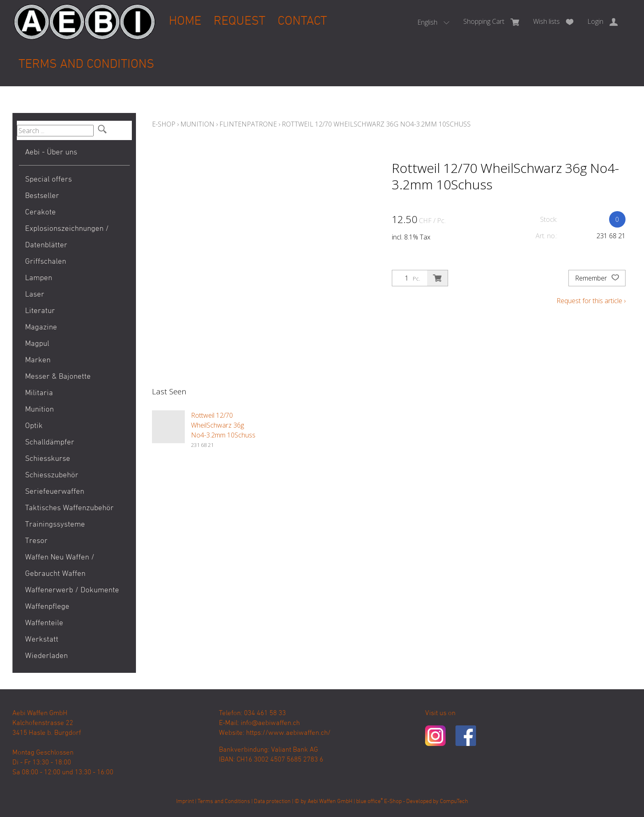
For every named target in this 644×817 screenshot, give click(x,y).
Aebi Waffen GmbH (330, 802)
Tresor (36, 541)
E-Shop (164, 124)
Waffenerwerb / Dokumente (72, 590)
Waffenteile (44, 623)
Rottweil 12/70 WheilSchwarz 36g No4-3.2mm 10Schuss (376, 124)
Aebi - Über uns (51, 153)
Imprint (185, 802)
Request (239, 22)
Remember (597, 278)
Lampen (39, 278)
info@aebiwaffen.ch (270, 723)
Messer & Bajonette (58, 377)
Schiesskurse (48, 459)
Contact (302, 22)
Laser (35, 295)
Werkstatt (42, 640)
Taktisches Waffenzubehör (69, 508)
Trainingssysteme (55, 525)
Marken (38, 360)
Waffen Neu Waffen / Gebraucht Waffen (60, 566)
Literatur (40, 311)
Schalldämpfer (50, 443)
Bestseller (42, 196)
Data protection (272, 802)
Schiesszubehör (52, 475)
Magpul (37, 344)
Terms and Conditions (86, 65)
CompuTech (454, 802)
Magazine (41, 328)
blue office (369, 802)
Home (185, 22)
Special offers (48, 180)
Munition (39, 410)
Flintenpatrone (248, 124)
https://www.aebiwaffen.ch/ (288, 733)
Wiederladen (46, 656)
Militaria (39, 393)
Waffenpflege (47, 607)
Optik (34, 426)
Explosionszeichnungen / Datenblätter (67, 237)
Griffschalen (46, 262)
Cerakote (40, 213)
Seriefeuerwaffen (55, 492)
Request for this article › (591, 301)
